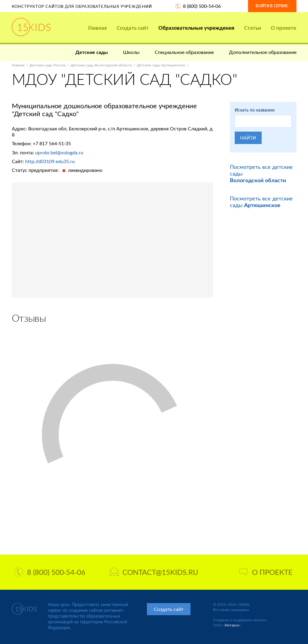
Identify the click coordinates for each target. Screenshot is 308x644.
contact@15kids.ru (154, 572)
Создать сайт (133, 28)
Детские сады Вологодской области (101, 65)
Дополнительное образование (263, 52)
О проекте (283, 28)
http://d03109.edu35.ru (50, 161)
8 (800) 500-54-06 (202, 6)
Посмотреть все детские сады (261, 202)
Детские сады (92, 52)
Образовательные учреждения (196, 28)
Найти (248, 138)
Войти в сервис (272, 6)
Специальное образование (184, 52)
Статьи (253, 28)
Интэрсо (232, 625)
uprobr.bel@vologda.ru (59, 152)
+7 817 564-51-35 (52, 143)
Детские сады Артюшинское (161, 65)
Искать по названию (255, 110)
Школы (131, 52)
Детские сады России (48, 65)
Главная (98, 28)
